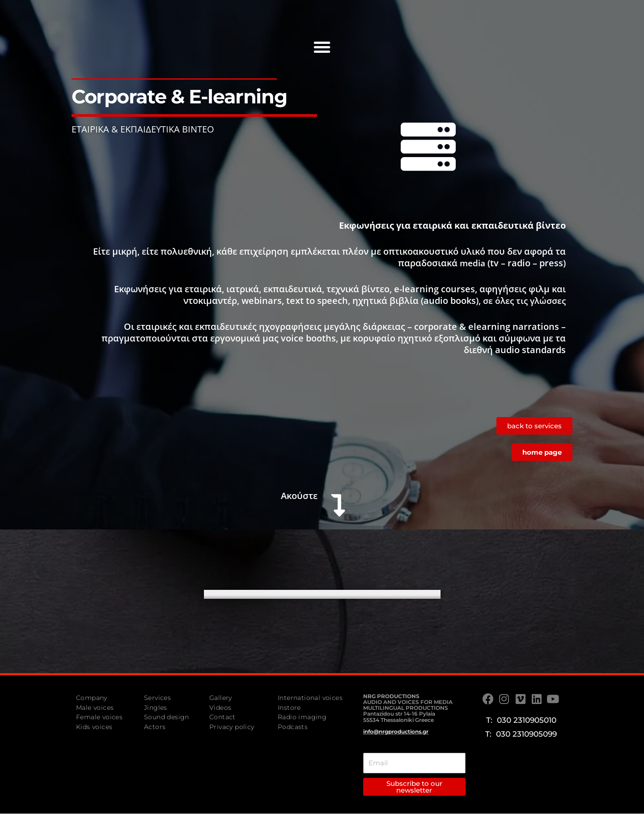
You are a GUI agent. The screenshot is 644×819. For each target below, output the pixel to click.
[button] (322, 47)
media (472, 268)
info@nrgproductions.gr (396, 737)
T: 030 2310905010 (521, 725)
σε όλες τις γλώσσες (522, 306)
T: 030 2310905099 (521, 739)
